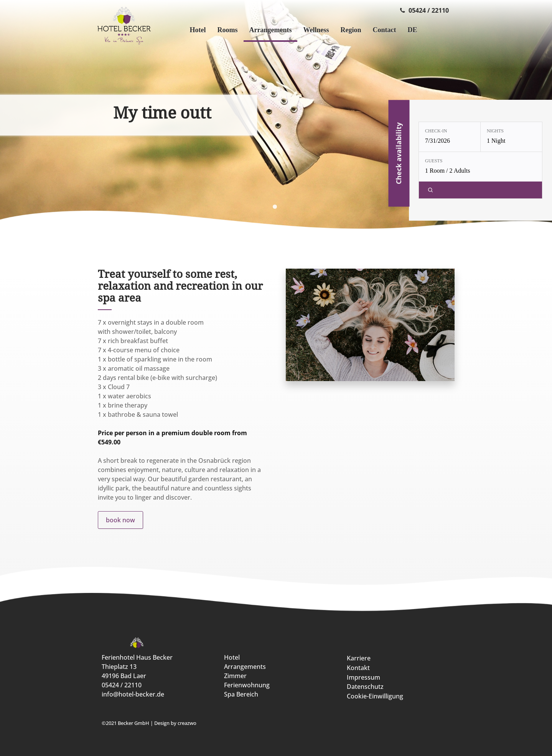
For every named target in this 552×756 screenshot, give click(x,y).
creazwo (187, 723)
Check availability (399, 153)
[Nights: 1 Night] (511, 137)
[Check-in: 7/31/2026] (450, 137)
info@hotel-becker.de (133, 694)
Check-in (436, 131)
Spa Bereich (241, 694)
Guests (434, 161)
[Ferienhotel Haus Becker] (133, 34)
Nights (495, 131)
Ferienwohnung (247, 685)
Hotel (232, 657)
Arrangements (245, 667)
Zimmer (235, 676)
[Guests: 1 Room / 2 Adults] (480, 167)
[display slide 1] (275, 207)
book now (120, 520)
